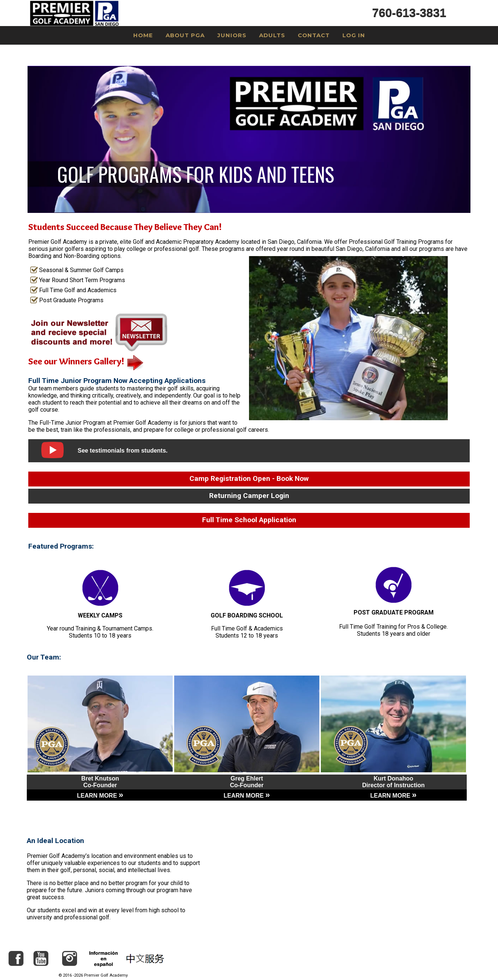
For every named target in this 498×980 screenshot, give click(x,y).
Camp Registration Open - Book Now (249, 478)
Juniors (232, 35)
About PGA (185, 35)
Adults (272, 35)
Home (143, 35)
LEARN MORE (100, 796)
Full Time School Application (249, 520)
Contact (314, 35)
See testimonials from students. (122, 451)
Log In (354, 35)
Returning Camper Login (249, 496)
